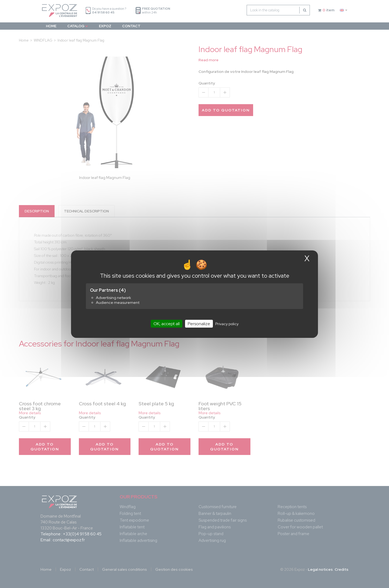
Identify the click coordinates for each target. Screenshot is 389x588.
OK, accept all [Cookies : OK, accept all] (167, 323)
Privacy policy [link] (227, 324)
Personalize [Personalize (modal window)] (199, 323)
